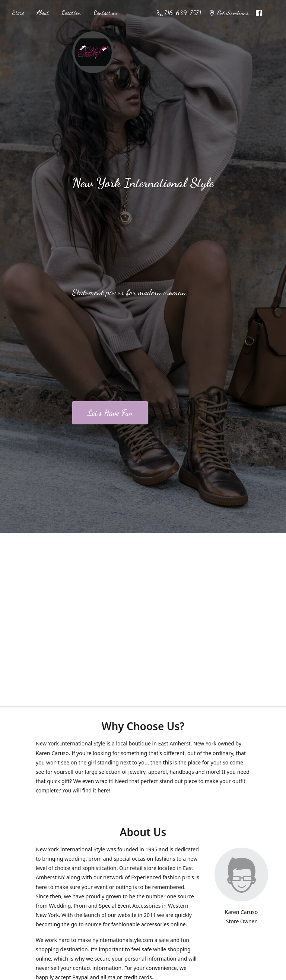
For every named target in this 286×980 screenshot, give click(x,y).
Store (18, 12)
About (43, 12)
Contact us (105, 12)
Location (71, 12)
